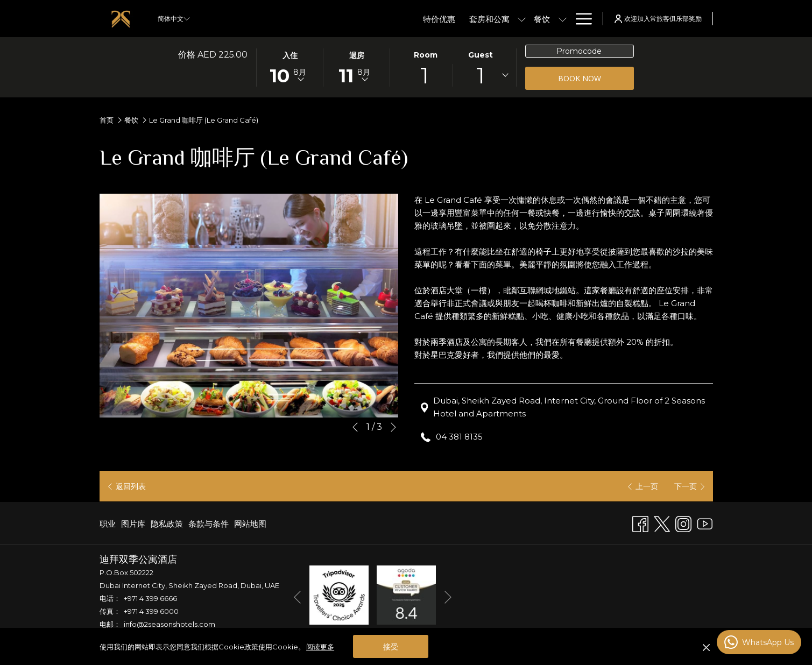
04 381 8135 (459, 437)
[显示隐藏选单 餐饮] (508, 19)
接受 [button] (391, 646)
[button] (290, 67)
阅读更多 (320, 647)
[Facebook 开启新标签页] (640, 523)
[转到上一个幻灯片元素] (355, 427)
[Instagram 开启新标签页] (683, 523)
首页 (107, 120)
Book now (596, 78)
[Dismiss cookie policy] (706, 647)
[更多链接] (580, 19)
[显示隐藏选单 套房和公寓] (467, 19)
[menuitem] (385, 19)
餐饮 (131, 120)
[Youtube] (705, 523)
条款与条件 (209, 524)
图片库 (133, 524)
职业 (108, 524)
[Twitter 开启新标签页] (662, 523)
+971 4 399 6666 (150, 598)
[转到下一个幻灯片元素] (393, 427)
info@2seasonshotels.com (170, 624)
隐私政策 (167, 524)
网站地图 (250, 524)
